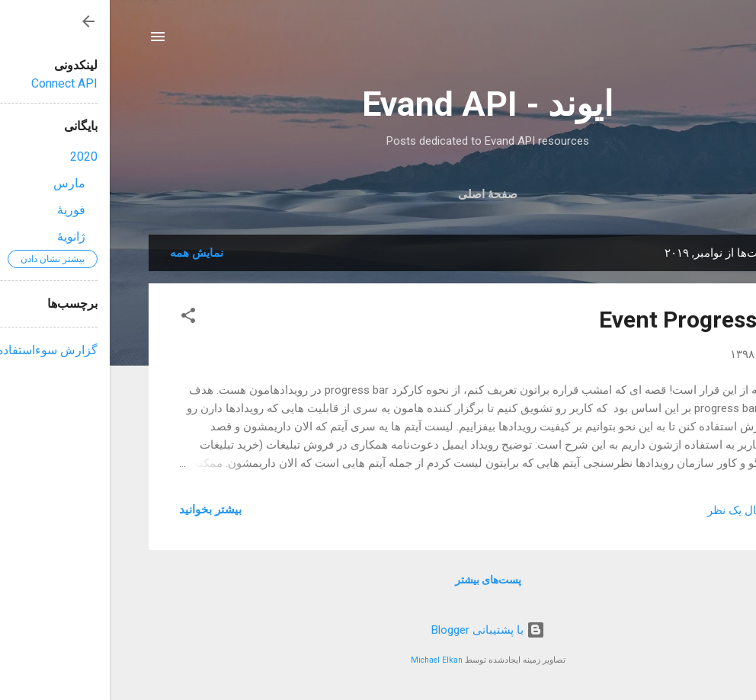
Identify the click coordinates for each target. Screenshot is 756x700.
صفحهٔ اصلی (378, 194)
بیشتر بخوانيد (101, 510)
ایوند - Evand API (378, 104)
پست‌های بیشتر (378, 580)
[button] (78, 318)
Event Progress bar (588, 320)
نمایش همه (87, 253)
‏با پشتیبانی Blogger (378, 630)
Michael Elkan (327, 660)
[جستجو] (708, 42)
